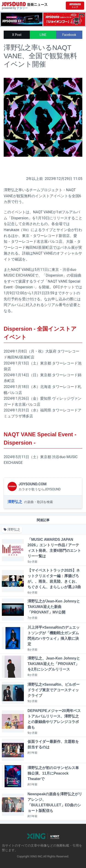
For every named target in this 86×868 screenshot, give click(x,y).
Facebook (69, 35)
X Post (17, 35)
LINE (43, 35)
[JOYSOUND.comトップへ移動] (75, 6)
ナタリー (22, 8)
